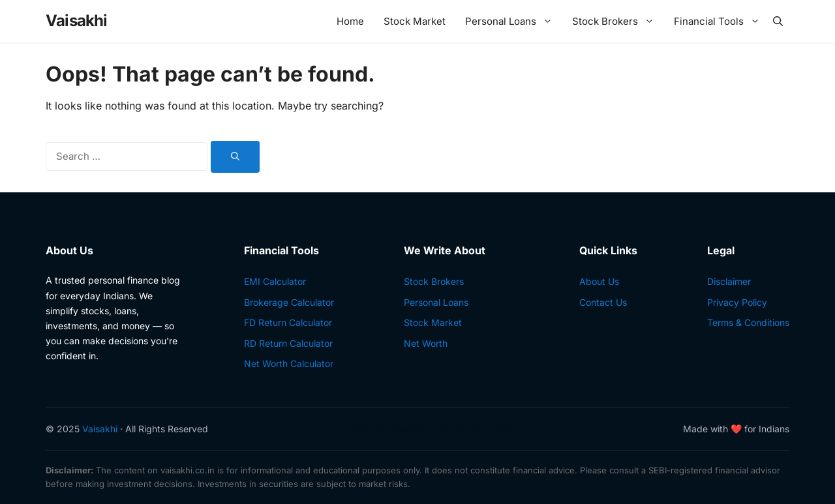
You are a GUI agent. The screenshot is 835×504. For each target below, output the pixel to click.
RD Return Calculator (288, 343)
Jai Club (358, 429)
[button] (778, 21)
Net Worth (426, 343)
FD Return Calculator (288, 322)
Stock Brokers (616, 21)
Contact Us (603, 302)
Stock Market (415, 21)
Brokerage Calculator (289, 302)
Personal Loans (512, 21)
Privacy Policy (737, 302)
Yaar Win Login (461, 429)
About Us (599, 281)
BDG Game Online (404, 429)
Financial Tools (720, 21)
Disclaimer (729, 281)
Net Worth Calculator (289, 363)
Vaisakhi (77, 21)
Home (350, 21)
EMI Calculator (275, 281)
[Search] (235, 157)
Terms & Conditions (748, 322)
